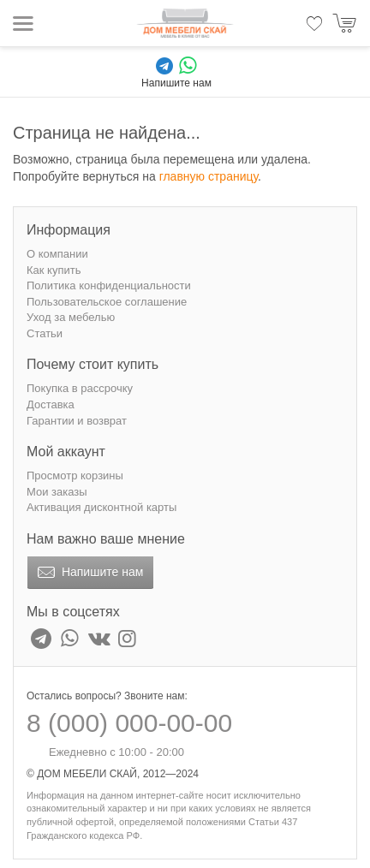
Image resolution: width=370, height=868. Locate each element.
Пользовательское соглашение (107, 302)
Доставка (51, 404)
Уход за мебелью (71, 317)
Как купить (54, 270)
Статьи (45, 333)
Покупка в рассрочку (80, 388)
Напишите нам (89, 573)
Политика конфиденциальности (109, 285)
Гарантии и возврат (77, 421)
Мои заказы (57, 492)
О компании (57, 254)
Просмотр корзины (75, 476)
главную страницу (209, 176)
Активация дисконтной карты (101, 507)
